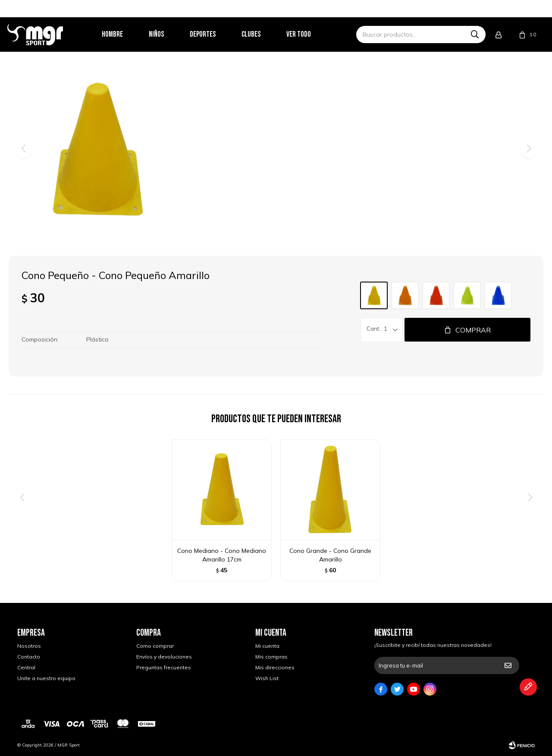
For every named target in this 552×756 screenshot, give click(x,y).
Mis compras (271, 657)
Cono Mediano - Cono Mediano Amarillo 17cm (222, 555)
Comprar (473, 330)
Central (26, 667)
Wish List (267, 678)
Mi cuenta (267, 646)
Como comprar (155, 646)
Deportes (213, 34)
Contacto (29, 657)
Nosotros (29, 646)
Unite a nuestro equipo (46, 678)
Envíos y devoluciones (164, 657)
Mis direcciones (275, 667)
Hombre (122, 34)
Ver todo (309, 34)
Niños (166, 34)
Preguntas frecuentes (164, 667)
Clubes (261, 34)
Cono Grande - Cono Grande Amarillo (330, 555)
